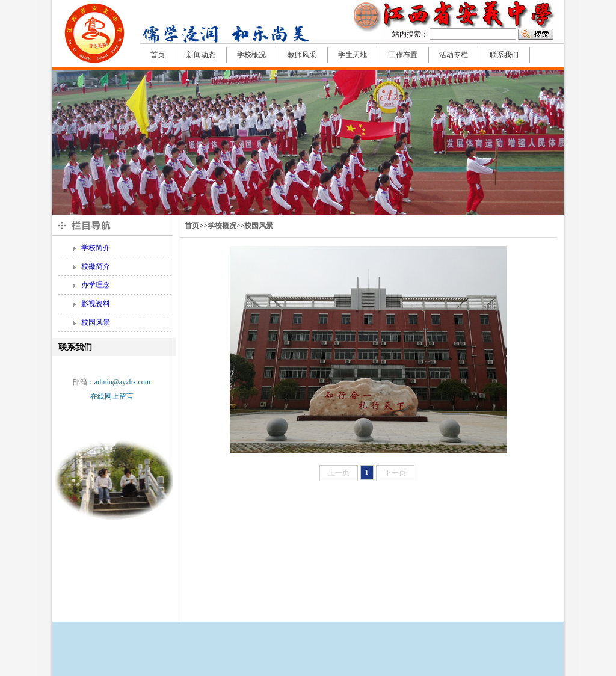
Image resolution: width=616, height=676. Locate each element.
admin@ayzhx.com (122, 382)
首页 (192, 226)
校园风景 (259, 226)
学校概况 (222, 226)
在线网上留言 (112, 396)
